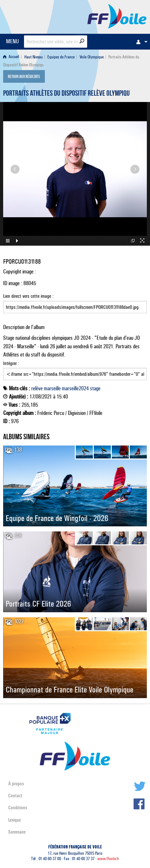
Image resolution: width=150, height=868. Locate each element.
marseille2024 (75, 388)
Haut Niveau (33, 57)
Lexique (15, 820)
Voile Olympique (92, 57)
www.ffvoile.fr (108, 859)
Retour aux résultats (24, 77)
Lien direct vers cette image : (75, 303)
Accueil (11, 57)
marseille (52, 388)
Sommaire (17, 832)
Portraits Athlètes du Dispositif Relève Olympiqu (66, 94)
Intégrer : (75, 370)
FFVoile (117, 16)
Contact (15, 796)
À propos (16, 784)
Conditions (18, 808)
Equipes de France (61, 57)
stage (95, 388)
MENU (12, 41)
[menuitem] (140, 42)
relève (37, 388)
